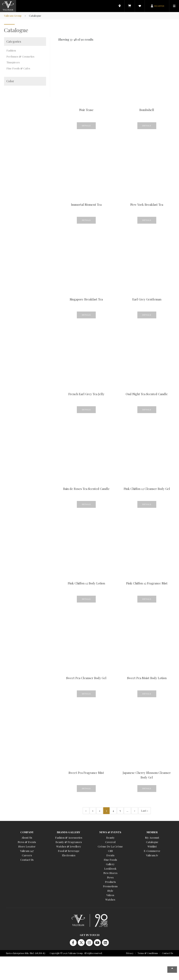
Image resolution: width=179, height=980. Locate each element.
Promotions (110, 886)
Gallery (110, 864)
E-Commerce (152, 851)
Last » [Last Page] (145, 811)
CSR (110, 851)
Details (86, 126)
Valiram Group (13, 16)
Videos (110, 895)
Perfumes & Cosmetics (20, 56)
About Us (27, 838)
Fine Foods (110, 860)
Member (152, 832)
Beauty (110, 838)
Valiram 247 (27, 851)
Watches (110, 899)
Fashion (11, 50)
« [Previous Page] (86, 811)
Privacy (130, 953)
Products (110, 882)
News (110, 877)
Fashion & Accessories (69, 838)
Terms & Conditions (148, 953)
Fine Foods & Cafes (18, 68)
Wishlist (152, 846)
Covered (110, 842)
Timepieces (13, 62)
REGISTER (159, 6)
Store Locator (27, 846)
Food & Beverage (69, 851)
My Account (152, 838)
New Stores (110, 873)
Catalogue (152, 842)
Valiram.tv (152, 855)
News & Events (27, 842)
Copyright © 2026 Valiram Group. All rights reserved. (76, 953)
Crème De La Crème (110, 846)
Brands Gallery (69, 832)
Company (27, 832)
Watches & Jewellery (69, 846)
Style (110, 891)
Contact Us (27, 860)
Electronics (69, 855)
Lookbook (110, 868)
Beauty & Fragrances (69, 842)
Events (110, 855)
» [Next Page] (135, 811)
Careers (27, 855)
